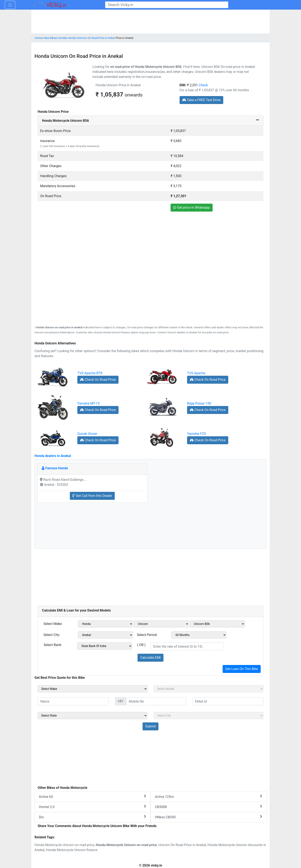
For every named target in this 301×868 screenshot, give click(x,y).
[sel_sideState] (92, 716)
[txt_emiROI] (187, 646)
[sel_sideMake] (92, 689)
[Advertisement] (150, 244)
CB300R (209, 807)
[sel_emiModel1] (161, 624)
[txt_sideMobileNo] (156, 701)
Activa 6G (92, 796)
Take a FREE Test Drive (201, 100)
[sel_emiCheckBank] (105, 646)
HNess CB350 (209, 817)
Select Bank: (53, 645)
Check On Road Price (98, 380)
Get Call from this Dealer (92, 496)
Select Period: (147, 635)
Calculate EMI (150, 658)
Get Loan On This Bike (242, 669)
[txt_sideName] (73, 701)
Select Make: (53, 624)
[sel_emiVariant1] (217, 624)
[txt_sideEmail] (228, 701)
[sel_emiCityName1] (106, 635)
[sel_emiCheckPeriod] (199, 635)
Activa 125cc (209, 796)
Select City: (52, 635)
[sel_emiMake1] (106, 624)
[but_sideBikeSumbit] (150, 726)
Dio (92, 817)
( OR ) (141, 645)
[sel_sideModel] (209, 689)
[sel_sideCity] (209, 716)
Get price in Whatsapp (191, 207)
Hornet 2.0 (92, 807)
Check (203, 85)
